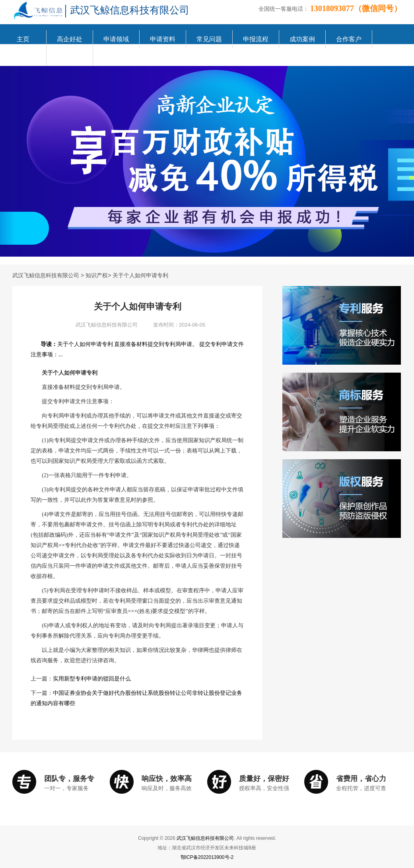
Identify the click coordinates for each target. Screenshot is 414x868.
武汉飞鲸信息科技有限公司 (46, 275)
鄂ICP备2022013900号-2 (207, 857)
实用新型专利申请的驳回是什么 (92, 679)
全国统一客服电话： (284, 9)
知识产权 (97, 275)
